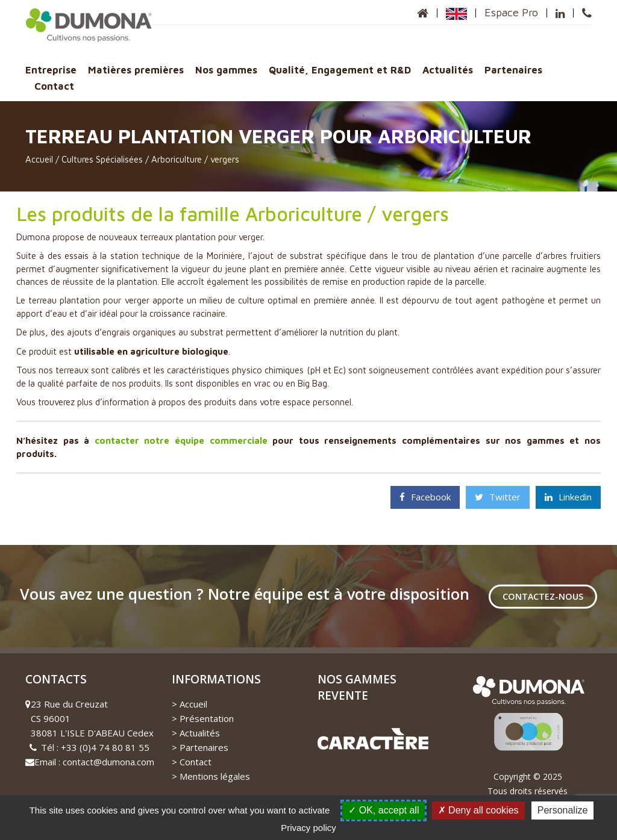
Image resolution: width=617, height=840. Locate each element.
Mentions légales (215, 776)
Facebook (425, 497)
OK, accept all (384, 810)
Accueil (39, 159)
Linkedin (568, 497)
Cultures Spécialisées (102, 159)
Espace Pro (511, 12)
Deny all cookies (478, 810)
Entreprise (51, 70)
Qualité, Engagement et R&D (340, 70)
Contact (54, 86)
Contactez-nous (543, 596)
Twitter (498, 497)
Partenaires (513, 70)
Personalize (563, 810)
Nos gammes (226, 70)
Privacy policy (308, 828)
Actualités (448, 70)
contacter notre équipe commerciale (181, 440)
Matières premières (136, 70)
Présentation (207, 718)
